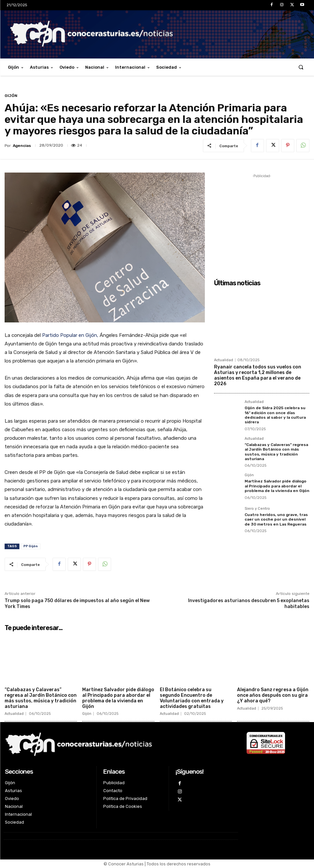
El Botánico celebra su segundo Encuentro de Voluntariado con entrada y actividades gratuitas (192, 698)
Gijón (11, 96)
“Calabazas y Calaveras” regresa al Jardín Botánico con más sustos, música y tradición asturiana (276, 452)
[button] (301, 67)
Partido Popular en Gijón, (70, 335)
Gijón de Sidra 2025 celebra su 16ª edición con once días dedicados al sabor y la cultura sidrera (275, 415)
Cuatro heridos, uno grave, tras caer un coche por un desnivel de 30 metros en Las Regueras (276, 519)
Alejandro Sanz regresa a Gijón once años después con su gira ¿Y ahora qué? (273, 695)
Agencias (22, 146)
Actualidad (224, 360)
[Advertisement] (262, 221)
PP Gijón (31, 546)
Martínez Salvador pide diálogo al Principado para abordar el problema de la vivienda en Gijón (277, 486)
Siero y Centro (257, 509)
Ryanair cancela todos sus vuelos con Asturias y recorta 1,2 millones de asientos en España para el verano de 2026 (258, 375)
